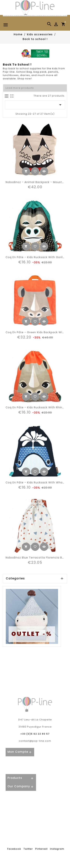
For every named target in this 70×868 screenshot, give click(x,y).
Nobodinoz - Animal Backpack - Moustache (38, 182)
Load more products (20, 88)
